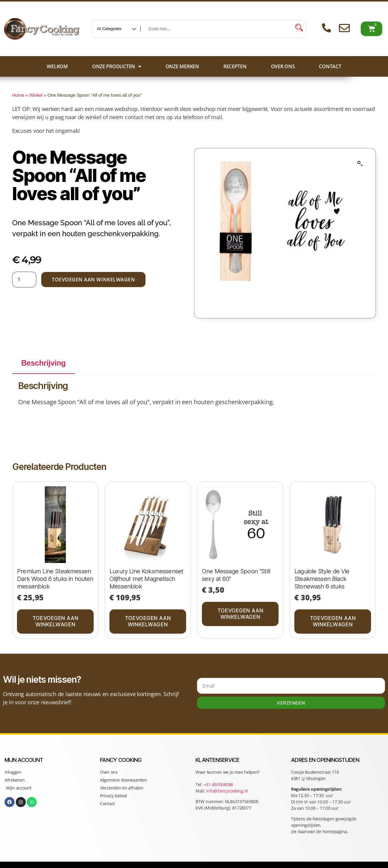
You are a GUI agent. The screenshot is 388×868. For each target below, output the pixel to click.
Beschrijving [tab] (43, 363)
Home (18, 95)
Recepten (235, 66)
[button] (360, 164)
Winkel (36, 95)
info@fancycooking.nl (227, 791)
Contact (330, 66)
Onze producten (117, 66)
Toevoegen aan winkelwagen (93, 280)
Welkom (57, 66)
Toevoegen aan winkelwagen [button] (55, 621)
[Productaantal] (24, 280)
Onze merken (182, 66)
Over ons (283, 66)
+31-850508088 (219, 784)
